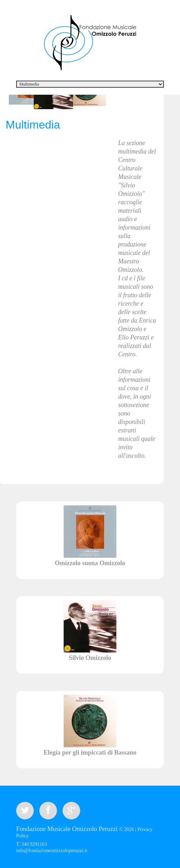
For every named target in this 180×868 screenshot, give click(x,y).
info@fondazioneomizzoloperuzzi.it (52, 851)
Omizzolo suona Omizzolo (90, 563)
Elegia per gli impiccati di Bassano (90, 753)
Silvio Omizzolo (90, 658)
